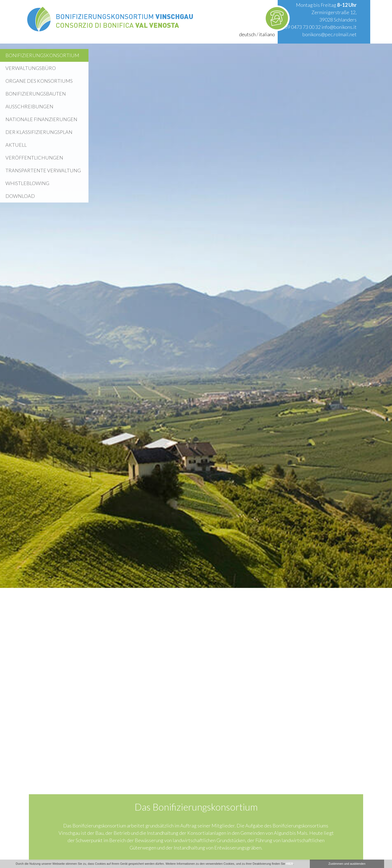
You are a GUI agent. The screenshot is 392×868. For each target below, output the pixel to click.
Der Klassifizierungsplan (39, 132)
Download (20, 196)
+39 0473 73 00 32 (301, 27)
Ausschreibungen (29, 106)
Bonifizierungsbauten (36, 94)
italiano (267, 34)
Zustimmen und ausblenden (347, 864)
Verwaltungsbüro (31, 68)
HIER (289, 864)
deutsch (247, 34)
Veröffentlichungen (34, 158)
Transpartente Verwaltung (43, 170)
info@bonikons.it (339, 27)
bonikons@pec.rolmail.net (330, 34)
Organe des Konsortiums (39, 81)
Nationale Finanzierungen (41, 119)
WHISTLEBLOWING (27, 183)
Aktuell (16, 145)
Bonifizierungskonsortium (42, 55)
